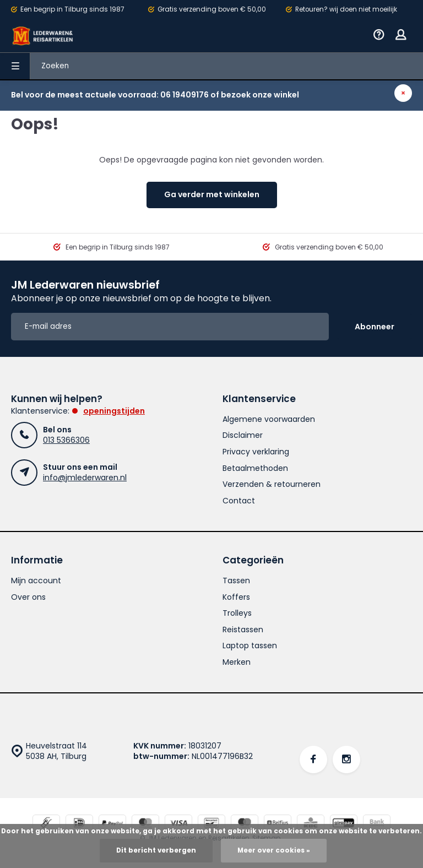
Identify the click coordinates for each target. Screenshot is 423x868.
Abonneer (375, 327)
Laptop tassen (250, 646)
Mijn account (36, 581)
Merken (237, 662)
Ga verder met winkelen (212, 194)
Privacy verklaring (256, 452)
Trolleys (237, 613)
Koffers (236, 597)
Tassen (236, 581)
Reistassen (243, 630)
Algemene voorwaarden (269, 419)
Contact (239, 501)
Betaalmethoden (255, 468)
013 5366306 (66, 440)
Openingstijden (114, 411)
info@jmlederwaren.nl (85, 478)
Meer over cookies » (274, 850)
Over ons (28, 597)
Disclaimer (243, 435)
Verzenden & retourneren (272, 484)
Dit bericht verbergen (156, 850)
